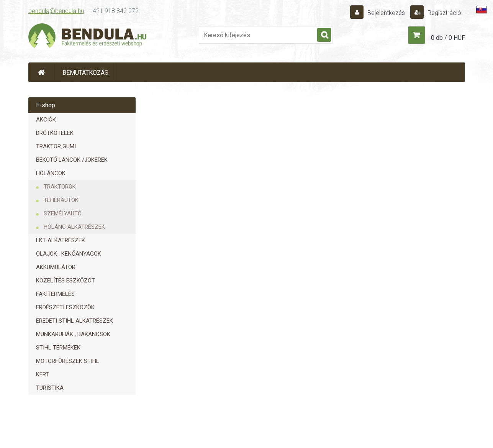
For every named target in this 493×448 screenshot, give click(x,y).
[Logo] (88, 37)
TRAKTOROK (60, 187)
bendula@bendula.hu (56, 11)
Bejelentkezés (386, 13)
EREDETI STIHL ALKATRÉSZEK (75, 321)
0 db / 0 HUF (448, 38)
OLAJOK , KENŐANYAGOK (69, 254)
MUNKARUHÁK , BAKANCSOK (73, 334)
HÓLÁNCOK (51, 173)
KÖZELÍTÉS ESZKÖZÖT (66, 281)
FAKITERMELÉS (55, 294)
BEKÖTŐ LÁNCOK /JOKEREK (72, 160)
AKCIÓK (46, 120)
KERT (43, 374)
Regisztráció (444, 13)
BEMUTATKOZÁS (85, 73)
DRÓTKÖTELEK (55, 133)
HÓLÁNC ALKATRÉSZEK (74, 227)
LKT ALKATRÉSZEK (61, 240)
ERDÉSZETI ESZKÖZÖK (65, 307)
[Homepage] (41, 72)
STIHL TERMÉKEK (58, 348)
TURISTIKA (50, 388)
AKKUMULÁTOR (56, 267)
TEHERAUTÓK (61, 200)
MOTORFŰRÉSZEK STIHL (68, 361)
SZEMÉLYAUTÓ (63, 213)
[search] (324, 35)
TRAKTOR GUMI (56, 146)
